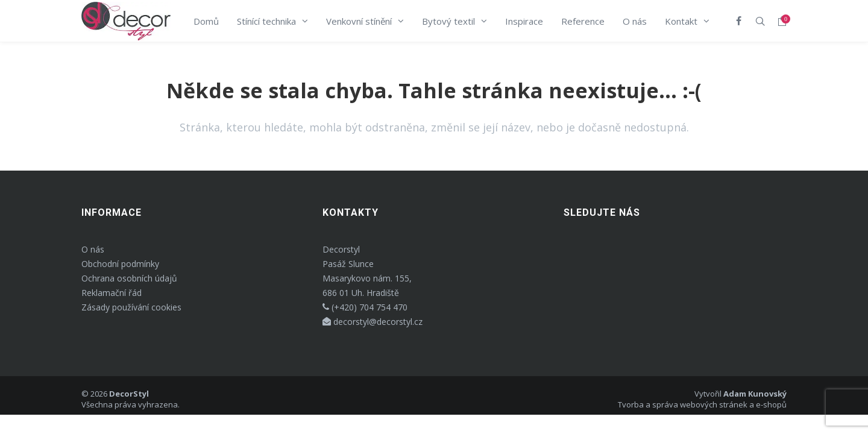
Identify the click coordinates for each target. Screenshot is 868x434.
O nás (93, 249)
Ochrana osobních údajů (129, 278)
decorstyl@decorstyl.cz (373, 322)
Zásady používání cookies (131, 307)
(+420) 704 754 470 (365, 307)
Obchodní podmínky (120, 264)
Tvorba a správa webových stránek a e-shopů (702, 404)
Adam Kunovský (755, 394)
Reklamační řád (112, 293)
